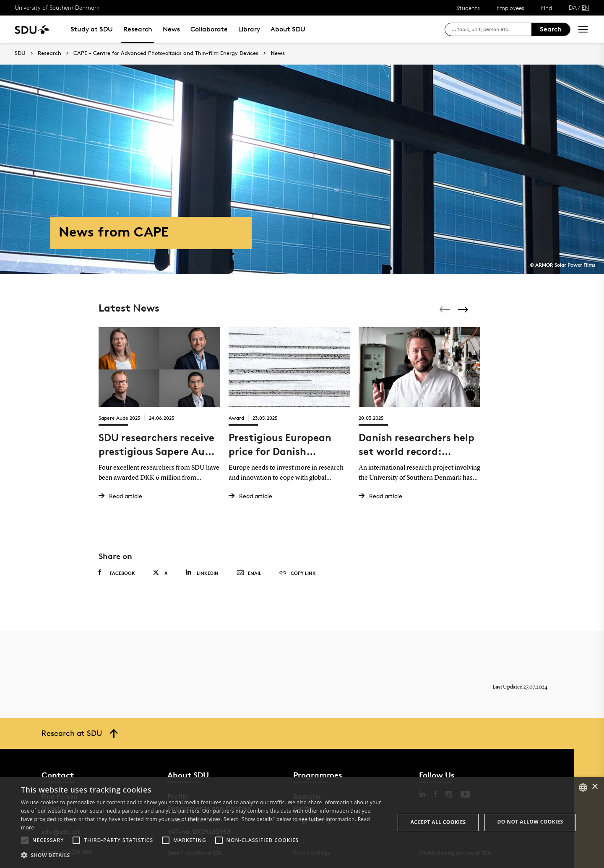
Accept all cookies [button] (438, 822)
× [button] (595, 787)
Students (468, 8)
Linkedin (202, 573)
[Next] (464, 310)
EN (586, 7)
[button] (25, 840)
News (171, 29)
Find (547, 8)
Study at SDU (92, 29)
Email (249, 573)
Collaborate (209, 29)
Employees (510, 8)
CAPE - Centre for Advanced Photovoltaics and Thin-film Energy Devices (166, 53)
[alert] (302, 823)
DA (573, 7)
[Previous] (445, 309)
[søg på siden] (491, 29)
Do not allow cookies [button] (530, 822)
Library (249, 29)
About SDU (288, 29)
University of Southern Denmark (57, 7)
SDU (20, 53)
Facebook (117, 573)
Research (138, 29)
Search (551, 29)
